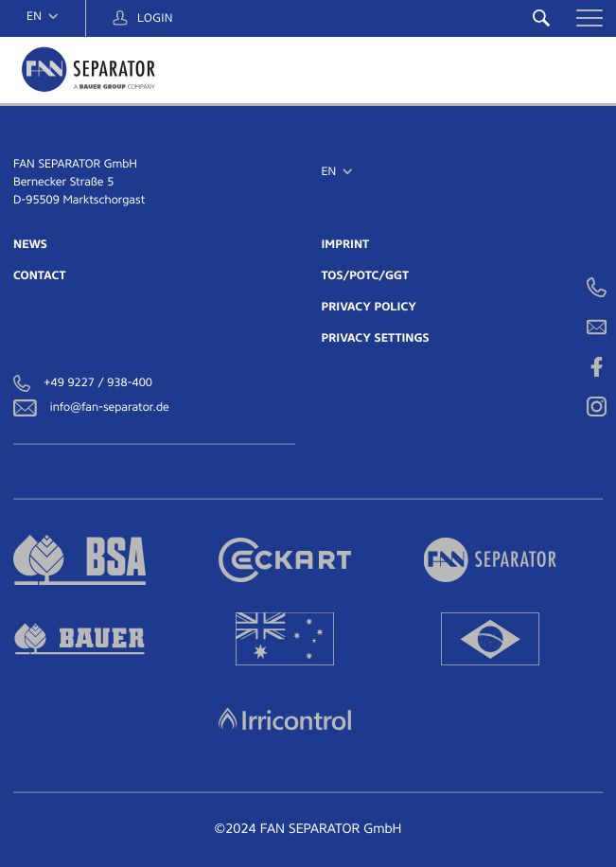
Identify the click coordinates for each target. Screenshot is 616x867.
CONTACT (39, 275)
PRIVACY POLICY (370, 307)
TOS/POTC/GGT (366, 275)
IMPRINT (346, 244)
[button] (590, 18)
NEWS (30, 244)
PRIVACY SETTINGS (376, 338)
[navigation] (43, 17)
